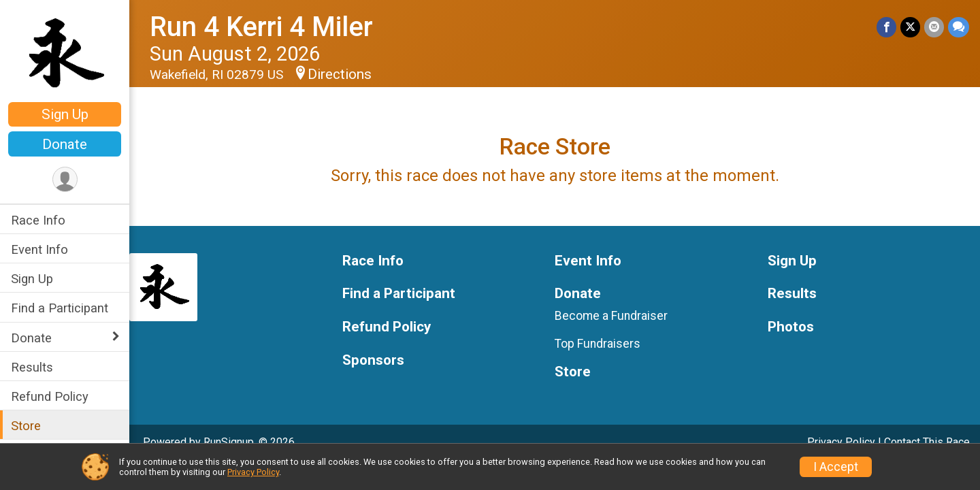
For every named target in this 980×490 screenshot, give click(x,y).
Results (32, 367)
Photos (791, 327)
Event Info (39, 249)
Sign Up (65, 114)
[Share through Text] (959, 27)
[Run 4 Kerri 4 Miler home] (65, 52)
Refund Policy (50, 396)
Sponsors (373, 360)
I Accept (836, 467)
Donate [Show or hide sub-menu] (31, 338)
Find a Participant (60, 308)
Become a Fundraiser (611, 316)
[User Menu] (65, 179)
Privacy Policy (841, 442)
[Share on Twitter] (910, 27)
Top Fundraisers (598, 344)
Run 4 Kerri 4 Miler (261, 27)
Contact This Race (927, 442)
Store (26, 426)
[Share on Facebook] (886, 27)
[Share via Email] (934, 27)
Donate (65, 144)
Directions (340, 74)
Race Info (38, 220)
